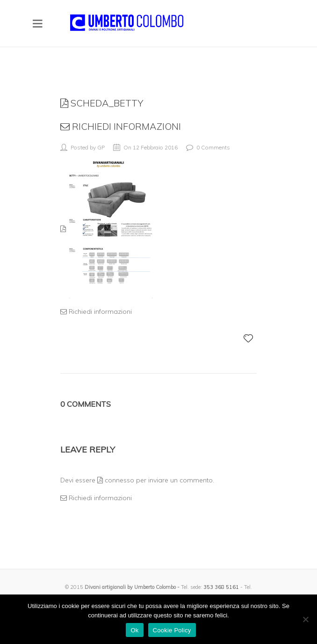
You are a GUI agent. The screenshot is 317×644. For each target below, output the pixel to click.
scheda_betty (102, 103)
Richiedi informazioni (121, 126)
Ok (134, 630)
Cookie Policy (172, 630)
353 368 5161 (221, 587)
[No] (305, 619)
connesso (116, 480)
